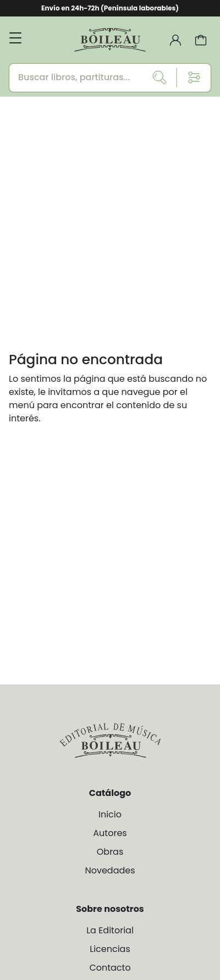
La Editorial (110, 930)
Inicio (110, 814)
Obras (110, 852)
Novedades (110, 870)
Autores (110, 833)
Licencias (110, 949)
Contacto (110, 968)
